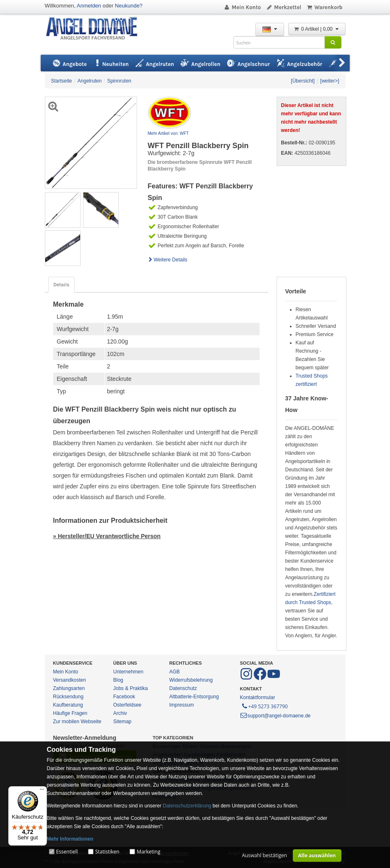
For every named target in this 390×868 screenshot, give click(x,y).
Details (61, 285)
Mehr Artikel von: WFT (168, 133)
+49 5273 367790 (264, 706)
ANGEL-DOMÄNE (96, 29)
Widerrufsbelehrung (191, 680)
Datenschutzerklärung (187, 806)
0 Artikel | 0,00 (317, 29)
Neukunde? (129, 6)
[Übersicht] (303, 81)
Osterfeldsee (128, 705)
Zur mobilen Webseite (77, 722)
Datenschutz (183, 688)
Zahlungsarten (69, 688)
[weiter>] (330, 81)
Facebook (124, 697)
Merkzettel (283, 7)
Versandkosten (70, 680)
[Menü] (42, 791)
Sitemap (123, 722)
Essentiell (67, 852)
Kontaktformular (258, 697)
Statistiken (107, 852)
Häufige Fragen (70, 713)
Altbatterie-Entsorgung (194, 697)
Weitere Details (168, 260)
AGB (175, 672)
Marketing (148, 852)
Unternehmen (129, 672)
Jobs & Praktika (131, 688)
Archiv (120, 713)
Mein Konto (242, 7)
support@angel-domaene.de (275, 716)
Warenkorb (324, 7)
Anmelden (89, 6)
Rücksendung (68, 697)
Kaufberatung (68, 705)
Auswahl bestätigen (264, 855)
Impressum (182, 705)
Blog (118, 680)
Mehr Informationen (70, 839)
